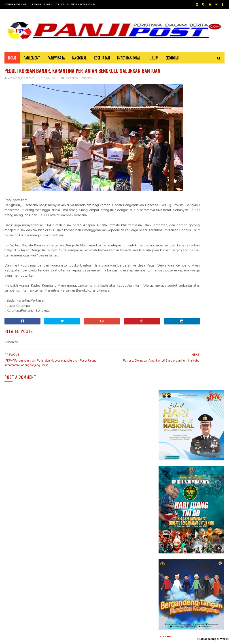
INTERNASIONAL (129, 61)
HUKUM (153, 61)
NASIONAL (80, 61)
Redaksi (48, 4)
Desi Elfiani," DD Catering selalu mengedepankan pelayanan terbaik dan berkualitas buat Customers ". (189, 502)
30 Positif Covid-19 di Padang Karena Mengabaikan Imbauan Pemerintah (202, 429)
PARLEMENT (32, 61)
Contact (60, 4)
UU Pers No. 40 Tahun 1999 (82, 4)
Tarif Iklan (35, 4)
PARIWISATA (56, 61)
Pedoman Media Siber (15, 4)
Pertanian (86, 90)
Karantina (72, 90)
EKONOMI (172, 61)
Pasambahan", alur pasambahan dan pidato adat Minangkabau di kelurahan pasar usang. (204, 454)
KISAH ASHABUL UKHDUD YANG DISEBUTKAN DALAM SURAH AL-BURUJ (203, 476)
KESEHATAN (102, 61)
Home (12, 61)
